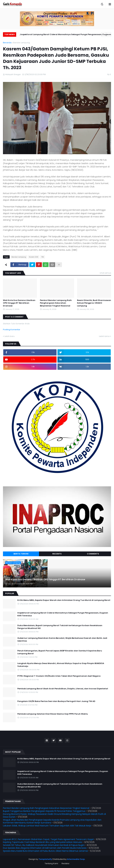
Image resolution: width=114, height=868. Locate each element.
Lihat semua (105, 273)
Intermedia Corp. (76, 859)
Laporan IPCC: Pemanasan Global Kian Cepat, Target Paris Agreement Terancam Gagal (48, 839)
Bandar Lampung (22, 43)
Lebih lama (104, 336)
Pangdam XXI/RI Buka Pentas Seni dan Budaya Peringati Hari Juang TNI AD (56, 701)
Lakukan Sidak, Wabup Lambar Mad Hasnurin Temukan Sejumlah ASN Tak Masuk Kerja (47, 826)
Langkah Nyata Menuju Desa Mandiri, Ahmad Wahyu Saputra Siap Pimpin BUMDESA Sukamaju (61, 665)
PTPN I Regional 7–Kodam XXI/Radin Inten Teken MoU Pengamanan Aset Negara (59, 676)
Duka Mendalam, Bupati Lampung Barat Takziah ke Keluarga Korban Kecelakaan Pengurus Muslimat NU (60, 627)
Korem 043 (34, 257)
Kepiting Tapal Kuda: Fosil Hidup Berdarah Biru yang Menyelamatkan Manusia (42, 842)
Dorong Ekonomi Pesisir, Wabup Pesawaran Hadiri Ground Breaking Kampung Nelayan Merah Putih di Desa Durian (54, 816)
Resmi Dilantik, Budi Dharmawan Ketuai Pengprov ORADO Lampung (94, 303)
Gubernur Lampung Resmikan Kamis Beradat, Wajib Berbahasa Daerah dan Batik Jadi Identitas (62, 639)
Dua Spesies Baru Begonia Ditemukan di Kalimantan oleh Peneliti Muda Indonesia (45, 848)
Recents (57, 554)
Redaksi (65, 863)
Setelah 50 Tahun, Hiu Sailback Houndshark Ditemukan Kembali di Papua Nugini (44, 845)
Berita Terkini (21, 554)
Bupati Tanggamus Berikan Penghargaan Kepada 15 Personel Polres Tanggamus (44, 811)
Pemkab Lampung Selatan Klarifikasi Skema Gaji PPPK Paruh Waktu (53, 714)
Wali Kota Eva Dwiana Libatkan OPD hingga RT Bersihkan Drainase (19, 303)
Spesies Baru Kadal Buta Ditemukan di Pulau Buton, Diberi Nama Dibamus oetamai (45, 851)
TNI (43, 257)
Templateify (45, 859)
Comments (93, 554)
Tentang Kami (51, 863)
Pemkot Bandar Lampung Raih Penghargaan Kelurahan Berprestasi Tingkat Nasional (56, 303)
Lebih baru (9, 336)
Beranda (7, 43)
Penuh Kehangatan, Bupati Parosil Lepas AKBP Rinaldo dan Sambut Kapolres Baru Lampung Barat (60, 652)
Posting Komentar (12, 330)
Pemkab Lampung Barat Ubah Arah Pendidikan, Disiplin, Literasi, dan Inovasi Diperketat (63, 689)
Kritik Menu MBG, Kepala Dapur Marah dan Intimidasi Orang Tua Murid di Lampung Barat (64, 600)
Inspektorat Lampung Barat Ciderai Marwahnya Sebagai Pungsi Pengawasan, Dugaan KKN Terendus (66, 35)
